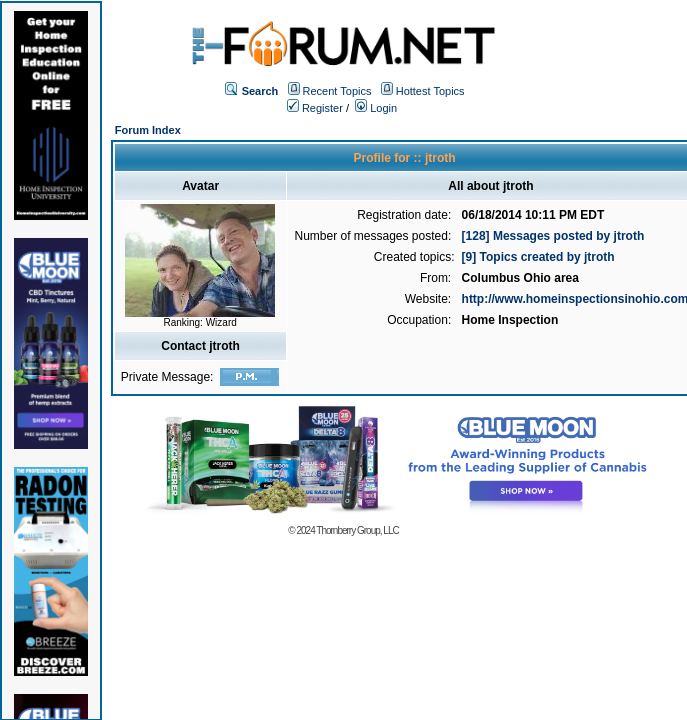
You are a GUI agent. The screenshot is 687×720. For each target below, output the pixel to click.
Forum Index (148, 130)
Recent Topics (337, 91)
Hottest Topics (430, 91)
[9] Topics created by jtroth (538, 257)
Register (315, 108)
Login (376, 108)
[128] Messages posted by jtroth (553, 236)
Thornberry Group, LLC (357, 530)
